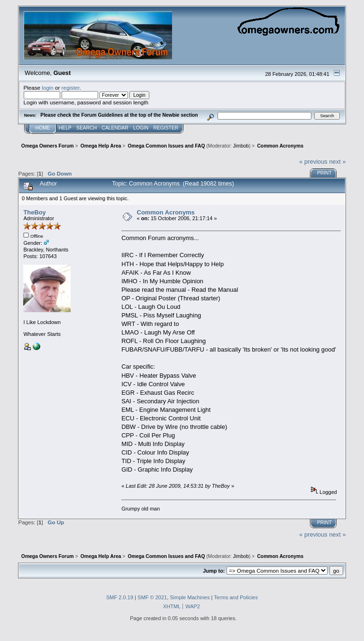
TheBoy (34, 212)
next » (337, 162)
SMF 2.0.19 (120, 597)
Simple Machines (190, 597)
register (71, 88)
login (48, 88)
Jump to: (214, 571)
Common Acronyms (166, 212)
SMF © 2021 (152, 597)
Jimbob (241, 146)
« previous (313, 162)
